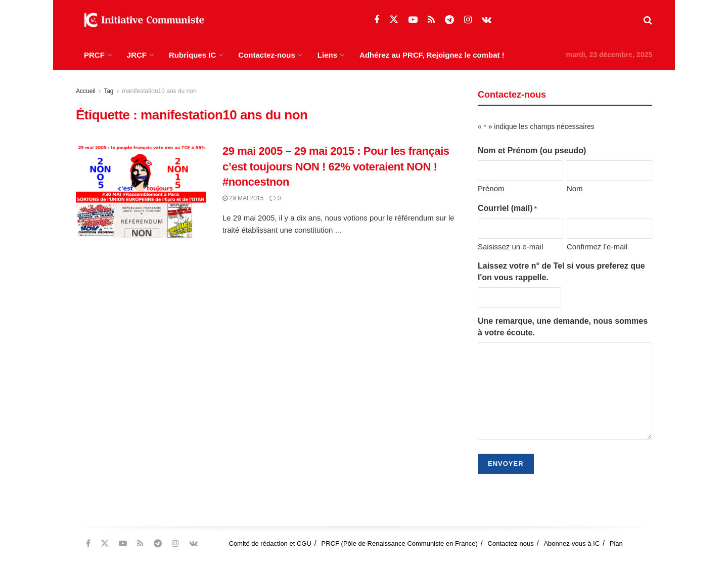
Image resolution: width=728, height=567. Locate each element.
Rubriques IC (192, 55)
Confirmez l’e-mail (597, 247)
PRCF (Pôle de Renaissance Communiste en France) (400, 543)
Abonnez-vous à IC (572, 543)
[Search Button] (648, 20)
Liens (327, 55)
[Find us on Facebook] (377, 20)
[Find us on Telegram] (449, 20)
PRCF (94, 55)
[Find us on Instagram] (468, 20)
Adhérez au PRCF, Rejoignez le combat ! (432, 55)
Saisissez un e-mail (510, 247)
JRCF (137, 55)
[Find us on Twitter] (394, 20)
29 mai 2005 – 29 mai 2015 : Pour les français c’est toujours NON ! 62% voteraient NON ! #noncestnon (336, 167)
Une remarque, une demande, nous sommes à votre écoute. (563, 326)
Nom (575, 188)
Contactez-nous (267, 55)
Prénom (491, 188)
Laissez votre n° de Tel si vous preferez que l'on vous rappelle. (561, 271)
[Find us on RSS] (431, 20)
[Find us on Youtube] (413, 20)
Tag (108, 91)
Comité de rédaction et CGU (270, 543)
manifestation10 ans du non (159, 91)
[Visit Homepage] (142, 20)
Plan (616, 543)
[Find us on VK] (487, 20)
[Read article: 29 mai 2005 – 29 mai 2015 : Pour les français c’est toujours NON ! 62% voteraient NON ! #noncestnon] (142, 191)
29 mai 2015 (243, 198)
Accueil (86, 91)
